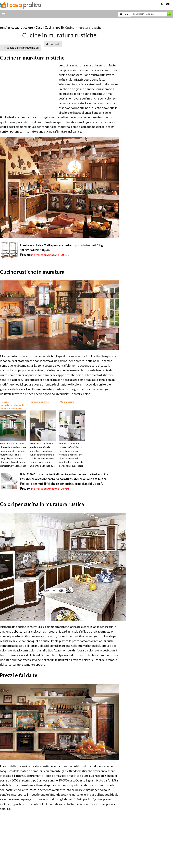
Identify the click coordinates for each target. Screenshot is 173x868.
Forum (124, 14)
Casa (39, 27)
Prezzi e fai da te (19, 675)
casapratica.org (22, 27)
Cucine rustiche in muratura (32, 272)
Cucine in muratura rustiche (32, 58)
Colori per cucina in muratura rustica (42, 504)
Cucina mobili (54, 27)
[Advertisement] (40, 23)
